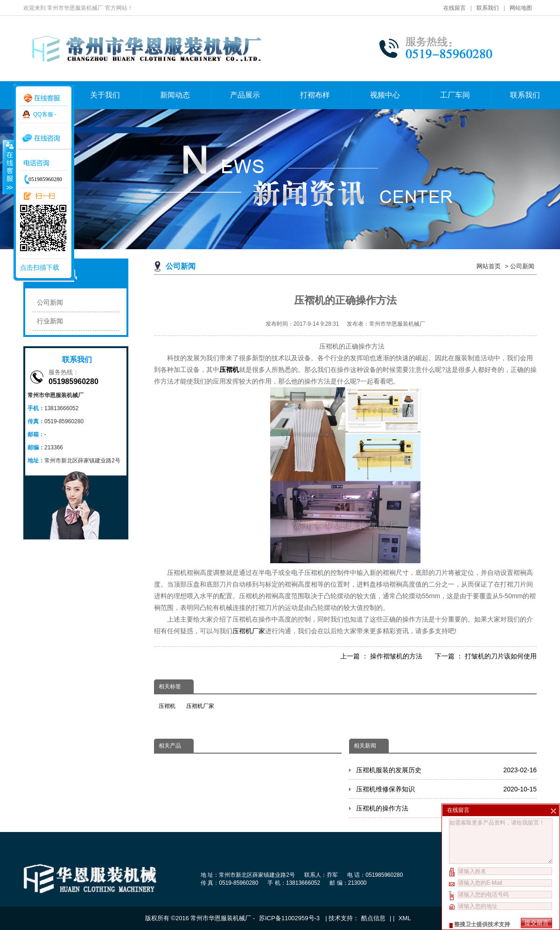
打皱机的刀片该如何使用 (501, 656)
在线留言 (455, 8)
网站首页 (489, 266)
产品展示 (245, 95)
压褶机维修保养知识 (446, 789)
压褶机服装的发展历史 (446, 770)
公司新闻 (522, 266)
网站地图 (521, 8)
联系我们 (488, 8)
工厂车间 (455, 95)
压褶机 (167, 706)
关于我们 (105, 95)
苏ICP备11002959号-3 (290, 918)
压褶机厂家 (249, 631)
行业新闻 (50, 321)
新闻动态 (175, 95)
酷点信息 (373, 918)
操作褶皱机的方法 (396, 656)
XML (405, 918)
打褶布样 (315, 95)
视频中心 (385, 95)
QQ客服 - (45, 114)
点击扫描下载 (40, 267)
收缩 (8, 167)
